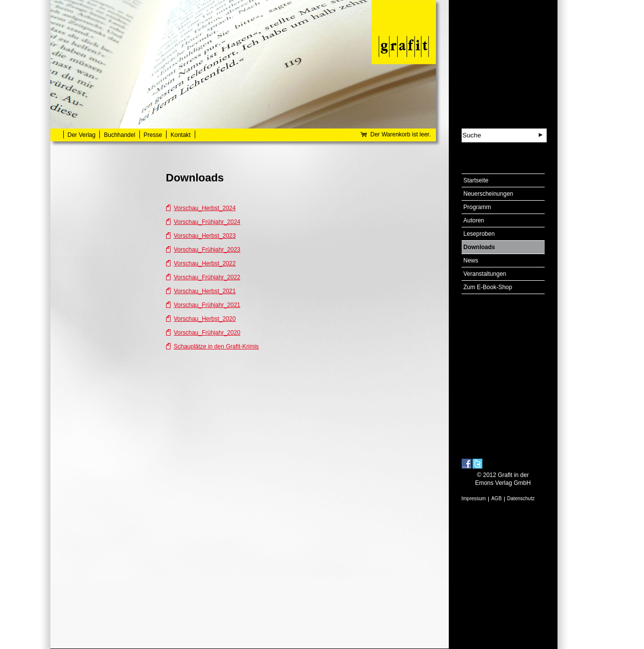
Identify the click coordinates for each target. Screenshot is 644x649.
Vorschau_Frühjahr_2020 (207, 333)
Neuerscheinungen (489, 194)
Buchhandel (119, 135)
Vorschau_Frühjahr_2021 (207, 305)
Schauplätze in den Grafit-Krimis (216, 346)
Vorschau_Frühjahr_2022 (207, 277)
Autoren (474, 220)
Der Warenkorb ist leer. (400, 134)
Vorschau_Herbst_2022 (205, 263)
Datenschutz (521, 498)
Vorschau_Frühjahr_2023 (207, 250)
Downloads (479, 247)
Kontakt (181, 135)
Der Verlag (82, 135)
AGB (496, 498)
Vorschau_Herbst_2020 (205, 319)
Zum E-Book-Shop (488, 287)
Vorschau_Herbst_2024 (205, 208)
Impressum (474, 498)
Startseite (476, 180)
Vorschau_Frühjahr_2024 (207, 222)
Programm (477, 207)
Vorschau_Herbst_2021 (205, 291)
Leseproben (479, 234)
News (471, 260)
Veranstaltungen (485, 274)
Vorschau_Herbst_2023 (205, 236)
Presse (153, 135)
